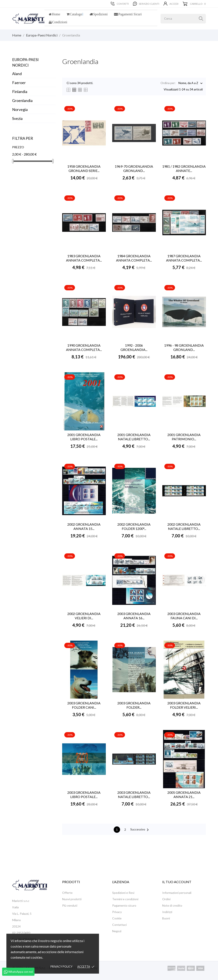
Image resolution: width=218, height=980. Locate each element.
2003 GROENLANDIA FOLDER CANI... (84, 705)
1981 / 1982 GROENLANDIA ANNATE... (184, 168)
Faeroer (19, 83)
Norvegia (20, 109)
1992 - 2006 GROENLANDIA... (134, 347)
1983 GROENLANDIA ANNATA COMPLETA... (84, 258)
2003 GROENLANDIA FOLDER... (134, 705)
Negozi (117, 931)
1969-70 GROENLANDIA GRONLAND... (134, 168)
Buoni (166, 918)
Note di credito (172, 905)
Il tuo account (177, 882)
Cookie (117, 918)
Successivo (140, 830)
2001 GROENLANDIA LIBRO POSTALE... (84, 437)
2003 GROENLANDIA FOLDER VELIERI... (184, 705)
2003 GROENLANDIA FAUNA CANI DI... (184, 616)
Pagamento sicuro (124, 905)
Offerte (67, 893)
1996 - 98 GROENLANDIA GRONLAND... (184, 347)
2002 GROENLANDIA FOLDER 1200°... (134, 526)
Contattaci (119, 925)
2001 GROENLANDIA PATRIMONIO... (184, 437)
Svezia (17, 118)
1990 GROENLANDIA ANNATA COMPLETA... (84, 347)
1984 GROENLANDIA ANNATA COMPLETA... (134, 258)
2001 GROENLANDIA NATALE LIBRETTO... (134, 437)
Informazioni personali (177, 893)
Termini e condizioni (125, 899)
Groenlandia (22, 100)
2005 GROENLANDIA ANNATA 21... (184, 795)
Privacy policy (61, 967)
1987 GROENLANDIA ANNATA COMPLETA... (184, 258)
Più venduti (70, 905)
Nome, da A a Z (188, 83)
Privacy (117, 912)
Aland (17, 74)
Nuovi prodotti (72, 899)
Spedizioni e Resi (123, 893)
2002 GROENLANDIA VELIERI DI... (84, 616)
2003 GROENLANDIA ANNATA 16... (134, 616)
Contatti (120, 4)
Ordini (166, 899)
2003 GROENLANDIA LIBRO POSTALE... (84, 795)
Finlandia (20, 92)
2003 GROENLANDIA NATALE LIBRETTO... (134, 795)
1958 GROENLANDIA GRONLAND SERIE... (84, 168)
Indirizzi (167, 912)
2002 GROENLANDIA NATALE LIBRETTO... (184, 526)
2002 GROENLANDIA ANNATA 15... (84, 526)
